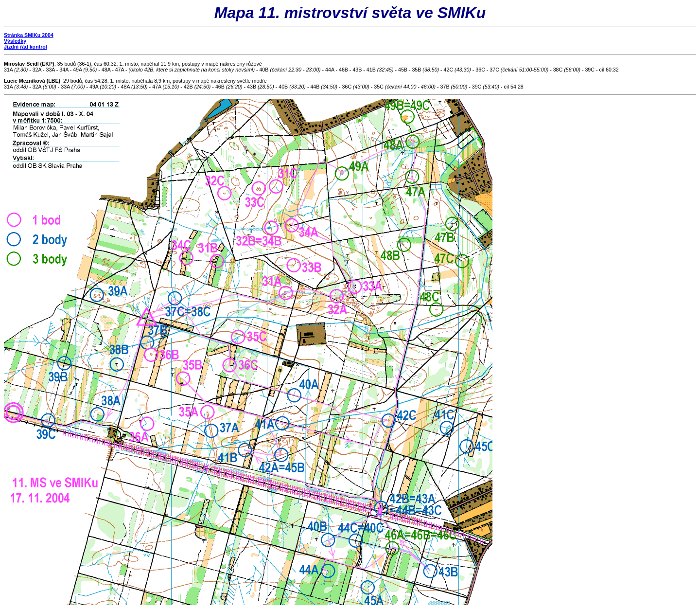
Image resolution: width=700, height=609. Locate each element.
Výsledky (15, 41)
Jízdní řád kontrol (26, 47)
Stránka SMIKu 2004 (29, 35)
